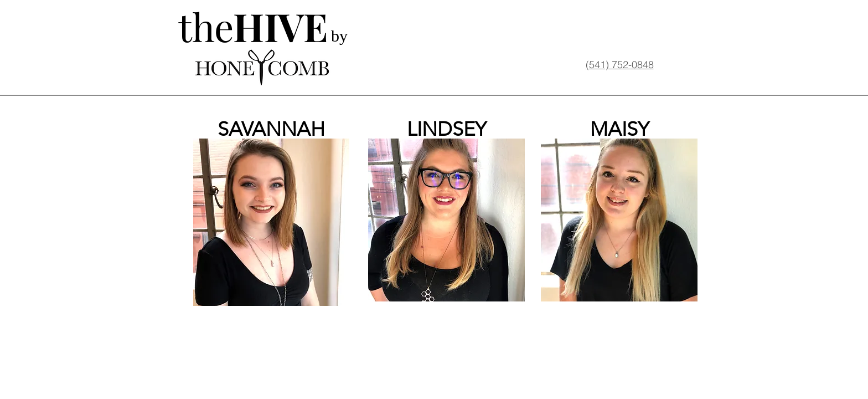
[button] (271, 222)
